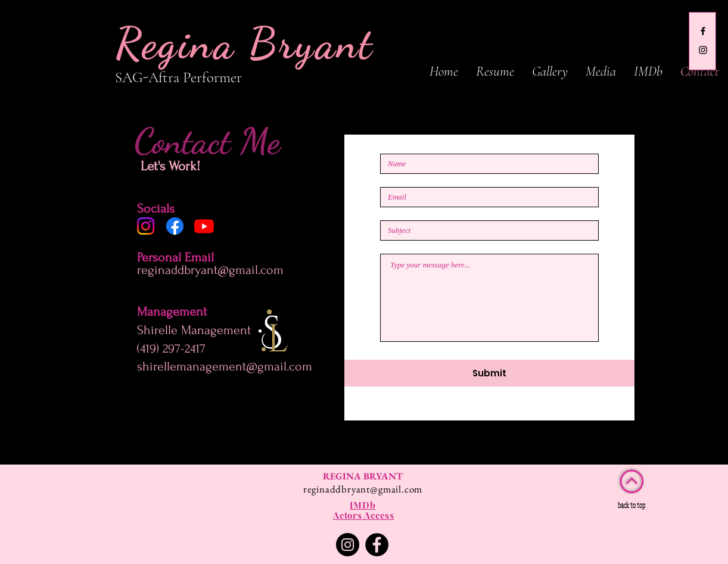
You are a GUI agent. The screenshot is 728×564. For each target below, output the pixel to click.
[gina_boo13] (703, 50)
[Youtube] (204, 226)
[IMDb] (363, 505)
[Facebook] (175, 226)
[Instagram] (146, 226)
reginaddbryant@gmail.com (210, 270)
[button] (550, 71)
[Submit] (489, 373)
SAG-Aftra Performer (180, 77)
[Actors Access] (364, 515)
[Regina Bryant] (703, 31)
